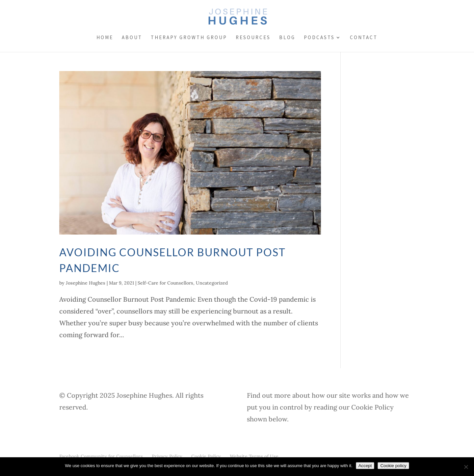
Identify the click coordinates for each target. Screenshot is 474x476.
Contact (364, 38)
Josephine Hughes (86, 283)
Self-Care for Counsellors (165, 283)
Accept (365, 466)
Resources (253, 38)
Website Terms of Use (254, 456)
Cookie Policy (206, 456)
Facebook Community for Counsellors (101, 456)
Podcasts (319, 38)
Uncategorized (212, 283)
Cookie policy (393, 466)
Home (105, 38)
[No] (466, 467)
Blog (287, 38)
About (132, 38)
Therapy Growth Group (189, 38)
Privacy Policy (167, 456)
